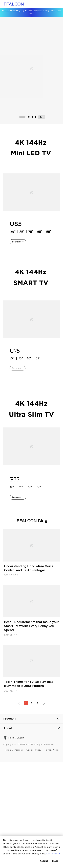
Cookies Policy (34, 750)
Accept (44, 861)
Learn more (53, 854)
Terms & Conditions (13, 750)
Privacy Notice (52, 750)
